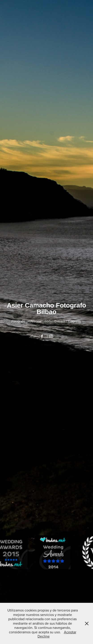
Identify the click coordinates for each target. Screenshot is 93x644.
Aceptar (70, 632)
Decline (44, 636)
